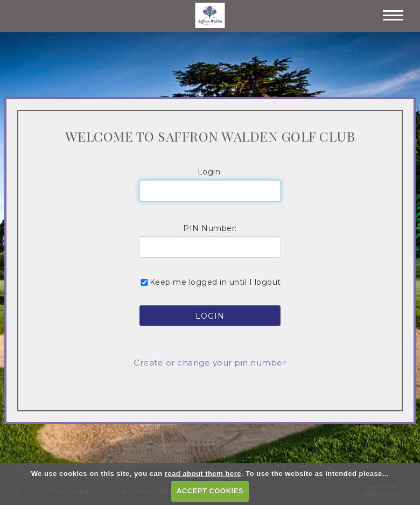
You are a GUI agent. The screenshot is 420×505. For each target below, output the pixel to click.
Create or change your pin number (210, 363)
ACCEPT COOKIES (210, 491)
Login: (210, 172)
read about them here (203, 474)
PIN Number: (210, 228)
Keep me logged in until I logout (210, 282)
